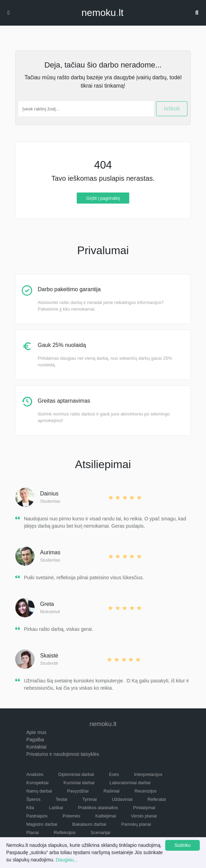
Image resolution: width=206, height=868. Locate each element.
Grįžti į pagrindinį (103, 198)
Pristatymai (144, 808)
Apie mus (36, 732)
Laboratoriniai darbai (130, 783)
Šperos (33, 799)
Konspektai (37, 783)
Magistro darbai (42, 824)
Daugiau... (67, 860)
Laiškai (56, 808)
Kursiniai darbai (79, 783)
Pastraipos (37, 816)
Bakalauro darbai (89, 824)
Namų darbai (39, 791)
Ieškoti (172, 109)
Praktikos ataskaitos (98, 808)
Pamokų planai (136, 824)
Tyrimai (90, 799)
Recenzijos (146, 791)
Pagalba (35, 740)
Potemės (71, 816)
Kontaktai (36, 747)
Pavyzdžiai (78, 791)
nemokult (102, 13)
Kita (30, 808)
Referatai (157, 799)
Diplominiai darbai (76, 774)
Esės (114, 774)
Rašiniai (111, 791)
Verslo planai (144, 816)
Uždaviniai (122, 799)
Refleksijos (65, 833)
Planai (32, 833)
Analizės (35, 774)
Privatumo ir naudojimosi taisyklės (63, 754)
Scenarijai (100, 833)
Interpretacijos (148, 774)
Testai (62, 799)
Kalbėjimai (106, 816)
